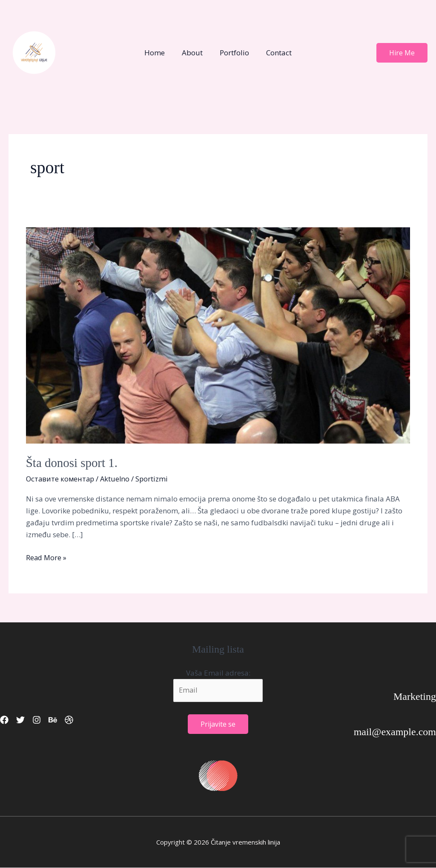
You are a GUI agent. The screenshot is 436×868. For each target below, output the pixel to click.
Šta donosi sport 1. (73, 463)
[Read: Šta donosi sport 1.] (218, 334)
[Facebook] (4, 720)
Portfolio (233, 53)
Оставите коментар (61, 478)
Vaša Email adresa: (218, 672)
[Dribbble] (89, 720)
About (194, 53)
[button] (402, 53)
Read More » (47, 557)
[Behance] (68, 720)
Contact (275, 53)
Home (158, 53)
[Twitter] (26, 720)
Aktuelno (118, 478)
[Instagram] (47, 720)
